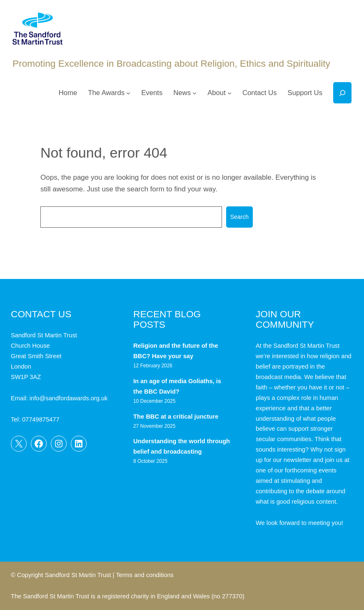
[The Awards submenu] (128, 93)
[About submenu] (229, 93)
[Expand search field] (342, 93)
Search (239, 217)
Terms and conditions (145, 575)
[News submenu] (194, 93)
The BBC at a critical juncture (176, 417)
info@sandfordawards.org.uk (69, 398)
